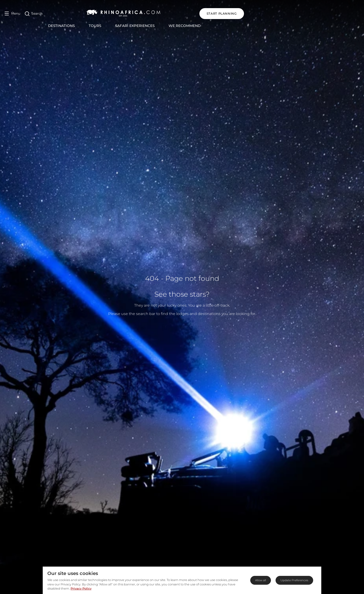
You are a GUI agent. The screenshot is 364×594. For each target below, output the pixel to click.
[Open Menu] (12, 14)
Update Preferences (294, 580)
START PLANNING (337, 13)
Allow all (261, 580)
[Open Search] (34, 14)
